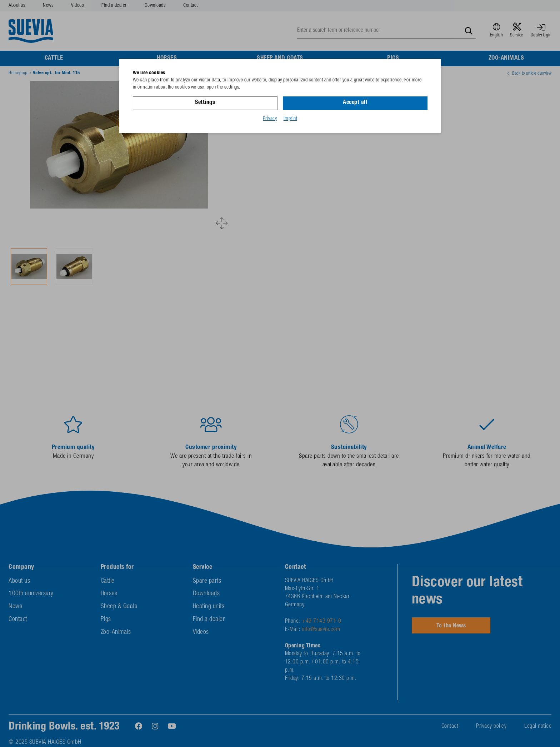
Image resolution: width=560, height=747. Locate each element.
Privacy (270, 119)
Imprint (291, 119)
